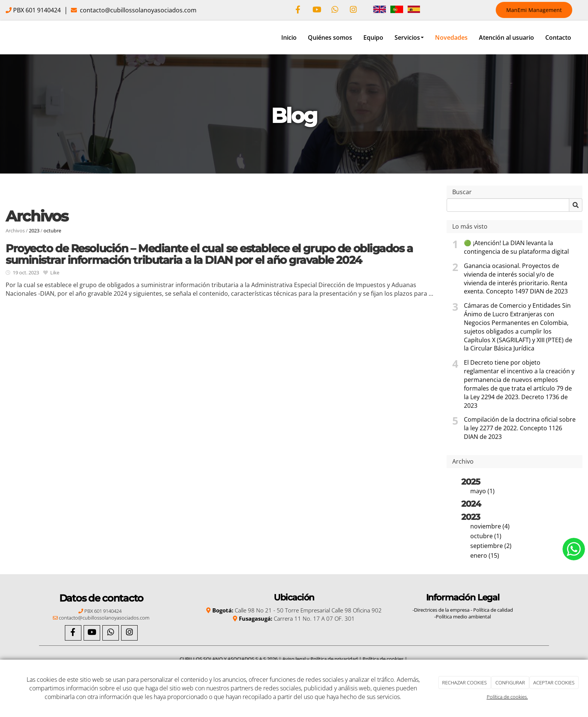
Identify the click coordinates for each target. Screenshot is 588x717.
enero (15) (485, 555)
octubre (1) (486, 536)
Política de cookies (383, 659)
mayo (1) (482, 491)
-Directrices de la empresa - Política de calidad (463, 610)
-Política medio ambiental (463, 617)
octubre (52, 231)
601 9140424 (42, 10)
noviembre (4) (490, 526)
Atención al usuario (506, 37)
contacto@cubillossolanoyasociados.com (137, 10)
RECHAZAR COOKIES (464, 683)
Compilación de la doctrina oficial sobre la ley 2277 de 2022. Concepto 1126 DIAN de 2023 (520, 428)
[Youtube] (316, 10)
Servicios (409, 37)
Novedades (451, 37)
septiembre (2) (491, 546)
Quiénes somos (330, 37)
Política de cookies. (507, 697)
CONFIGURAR (510, 683)
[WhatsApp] (335, 10)
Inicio (289, 37)
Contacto (558, 37)
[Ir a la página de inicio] (4, 37)
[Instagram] (353, 10)
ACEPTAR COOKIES (554, 683)
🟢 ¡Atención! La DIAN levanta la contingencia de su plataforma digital (516, 247)
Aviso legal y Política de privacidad (320, 659)
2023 (34, 231)
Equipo (373, 37)
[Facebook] (298, 10)
